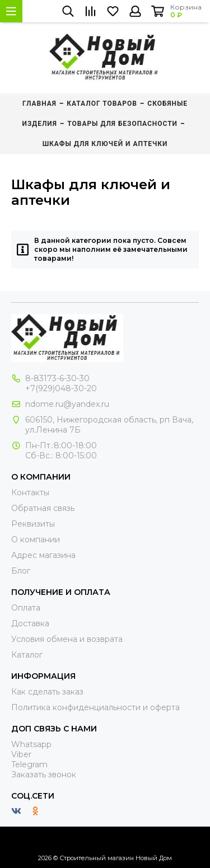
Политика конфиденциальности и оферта (95, 707)
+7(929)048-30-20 (61, 388)
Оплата (26, 608)
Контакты (30, 492)
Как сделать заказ (47, 692)
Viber (21, 754)
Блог (21, 571)
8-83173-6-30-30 (57, 378)
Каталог (27, 655)
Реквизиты (33, 524)
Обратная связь (43, 508)
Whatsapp (31, 744)
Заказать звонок (44, 775)
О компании (36, 539)
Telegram (29, 764)
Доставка (30, 623)
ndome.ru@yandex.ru (67, 404)
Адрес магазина (43, 555)
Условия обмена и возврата (67, 639)
